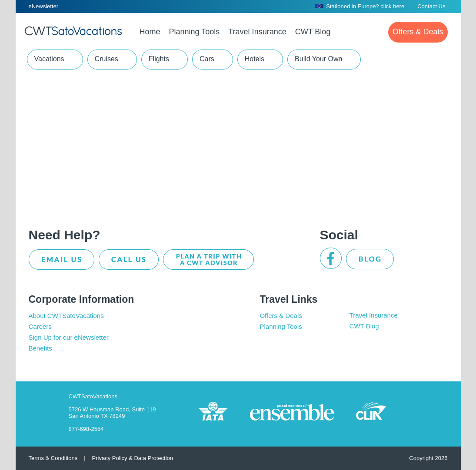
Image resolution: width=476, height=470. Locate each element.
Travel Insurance (374, 315)
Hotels (255, 59)
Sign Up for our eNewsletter (69, 337)
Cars (207, 59)
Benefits (40, 348)
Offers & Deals (281, 316)
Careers (40, 326)
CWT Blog (364, 326)
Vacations (49, 59)
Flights (159, 59)
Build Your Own (318, 59)
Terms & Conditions (53, 458)
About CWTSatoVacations (66, 316)
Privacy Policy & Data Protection (133, 458)
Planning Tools (281, 326)
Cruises (107, 59)
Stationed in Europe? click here (359, 6)
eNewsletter (44, 6)
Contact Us (431, 6)
